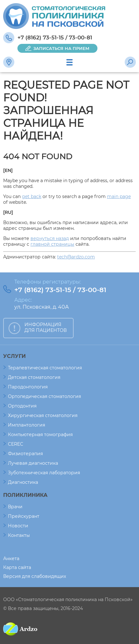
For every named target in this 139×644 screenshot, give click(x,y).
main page (119, 196)
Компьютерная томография (40, 435)
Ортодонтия (22, 406)
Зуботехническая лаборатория (44, 473)
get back (32, 196)
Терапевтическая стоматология (45, 368)
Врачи (15, 507)
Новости (18, 526)
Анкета (11, 558)
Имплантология (26, 425)
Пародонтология (28, 387)
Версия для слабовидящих (35, 576)
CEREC (16, 444)
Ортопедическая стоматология (44, 396)
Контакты (19, 535)
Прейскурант (24, 516)
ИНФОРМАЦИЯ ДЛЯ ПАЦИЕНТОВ (46, 327)
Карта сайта (17, 567)
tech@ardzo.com (76, 257)
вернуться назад (50, 238)
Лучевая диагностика (33, 463)
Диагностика (23, 482)
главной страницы (52, 244)
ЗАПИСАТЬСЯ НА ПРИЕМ (61, 48)
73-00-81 (80, 38)
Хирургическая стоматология (43, 415)
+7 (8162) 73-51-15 (41, 38)
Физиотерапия (25, 454)
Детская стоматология (34, 377)
